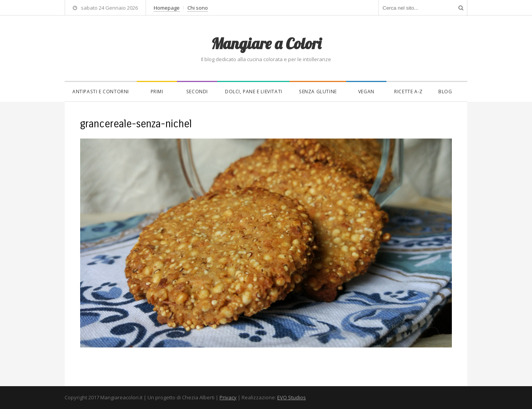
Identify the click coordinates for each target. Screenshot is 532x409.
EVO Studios (292, 397)
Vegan (366, 92)
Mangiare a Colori (266, 43)
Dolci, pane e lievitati (254, 92)
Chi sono (198, 8)
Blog (445, 92)
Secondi (197, 92)
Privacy (228, 397)
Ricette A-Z (408, 92)
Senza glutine (318, 92)
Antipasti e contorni (101, 92)
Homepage (167, 8)
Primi (157, 92)
